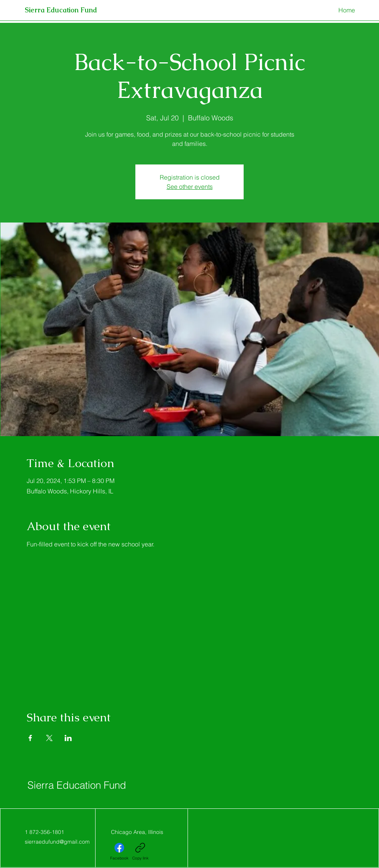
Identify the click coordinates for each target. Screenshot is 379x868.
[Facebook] (119, 852)
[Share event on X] (49, 738)
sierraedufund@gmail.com (57, 842)
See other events (190, 187)
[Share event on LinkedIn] (68, 738)
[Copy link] (140, 852)
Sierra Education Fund (77, 785)
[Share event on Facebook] (30, 738)
